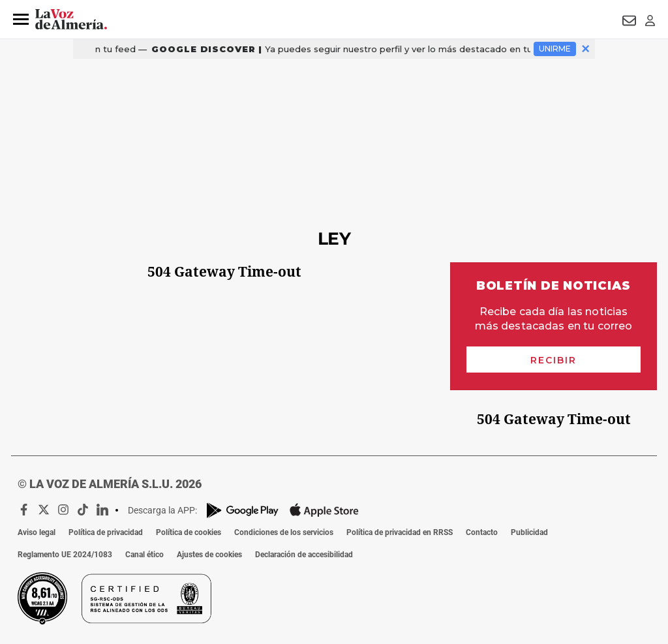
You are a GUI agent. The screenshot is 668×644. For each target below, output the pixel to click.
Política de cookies (189, 532)
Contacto (482, 532)
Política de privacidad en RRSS (400, 532)
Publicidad (529, 532)
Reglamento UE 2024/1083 (65, 555)
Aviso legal (37, 532)
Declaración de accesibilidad (304, 555)
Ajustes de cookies (209, 555)
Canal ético (144, 555)
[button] (21, 20)
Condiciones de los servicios (284, 532)
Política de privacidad (106, 532)
